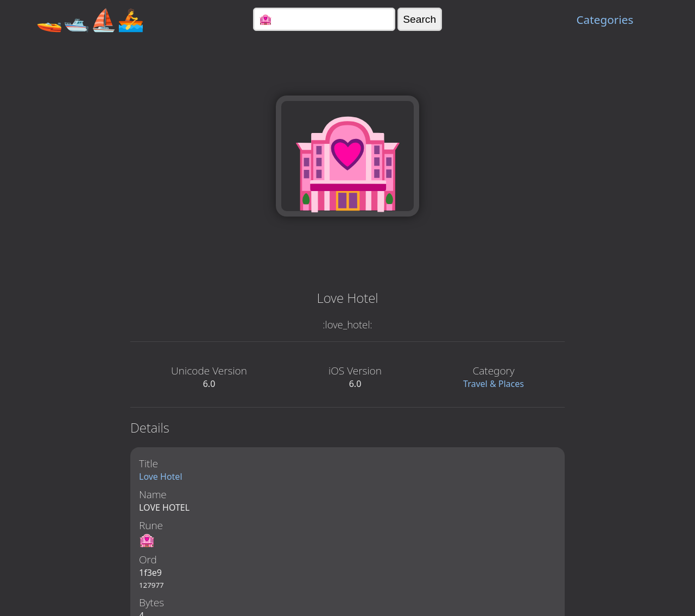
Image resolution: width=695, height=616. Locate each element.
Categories (605, 20)
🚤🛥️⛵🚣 (90, 19)
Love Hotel (161, 477)
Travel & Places (494, 384)
